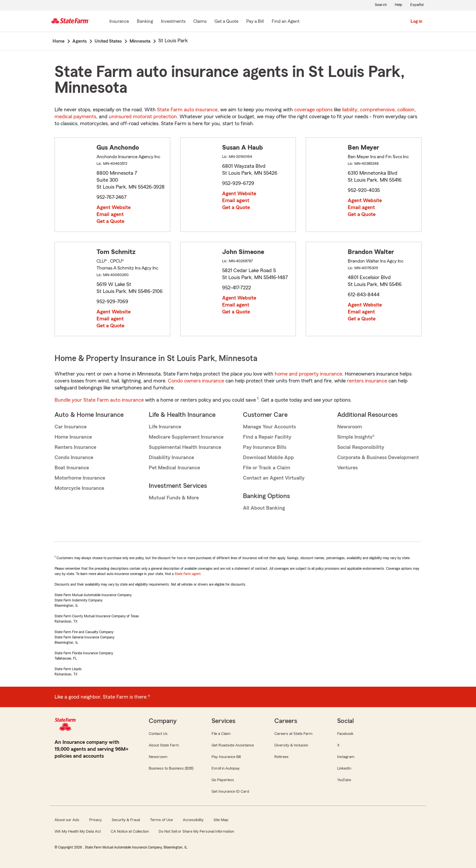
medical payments (75, 117)
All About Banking (264, 508)
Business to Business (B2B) (171, 768)
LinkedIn (344, 768)
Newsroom (350, 427)
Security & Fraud (126, 820)
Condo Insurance (74, 457)
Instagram (346, 757)
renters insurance (367, 381)
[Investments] (173, 22)
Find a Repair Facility (267, 437)
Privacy (96, 820)
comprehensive (377, 110)
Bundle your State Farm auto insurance (99, 400)
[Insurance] (119, 22)
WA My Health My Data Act (78, 831)
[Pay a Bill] (255, 22)
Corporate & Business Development (378, 457)
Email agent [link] (110, 214)
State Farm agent (188, 574)
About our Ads (67, 820)
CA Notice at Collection (130, 831)
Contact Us (158, 734)
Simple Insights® (356, 437)
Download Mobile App (268, 457)
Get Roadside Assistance (233, 745)
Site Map (221, 820)
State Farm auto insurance (187, 110)
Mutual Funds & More (174, 498)
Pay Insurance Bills (265, 447)
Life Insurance (165, 427)
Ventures (347, 468)
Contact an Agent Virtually (274, 478)
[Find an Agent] (286, 22)
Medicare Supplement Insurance (186, 437)
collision (406, 110)
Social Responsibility (361, 447)
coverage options (313, 110)
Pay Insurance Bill (226, 757)
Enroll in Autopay (226, 768)
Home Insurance (73, 437)
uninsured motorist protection (143, 117)
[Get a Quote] (226, 22)
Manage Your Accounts (269, 427)
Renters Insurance (75, 447)
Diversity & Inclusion (291, 745)
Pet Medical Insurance (174, 468)
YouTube (344, 780)
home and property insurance (308, 374)
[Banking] (145, 22)
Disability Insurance (171, 457)
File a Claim (221, 734)
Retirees (281, 757)
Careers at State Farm (293, 734)
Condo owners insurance (196, 381)
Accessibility (193, 820)
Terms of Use (161, 820)
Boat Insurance (72, 468)
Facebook (345, 734)
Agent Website (114, 207)
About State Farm (164, 745)
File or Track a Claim (267, 468)
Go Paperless (223, 780)
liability (350, 110)
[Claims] (200, 22)
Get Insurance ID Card (230, 791)
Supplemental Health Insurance (185, 447)
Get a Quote (110, 221)
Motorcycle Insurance (79, 488)
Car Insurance (71, 427)
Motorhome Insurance (80, 478)
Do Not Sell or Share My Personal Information (196, 831)
